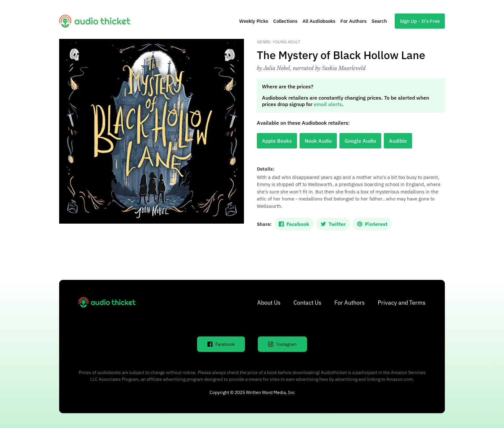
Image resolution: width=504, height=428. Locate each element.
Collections (285, 21)
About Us (269, 303)
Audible (398, 141)
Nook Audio (318, 141)
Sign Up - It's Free (420, 21)
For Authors (353, 21)
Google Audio (360, 141)
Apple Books (277, 141)
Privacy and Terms (402, 303)
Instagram (282, 344)
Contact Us (307, 303)
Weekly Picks (254, 21)
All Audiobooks (319, 21)
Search (379, 21)
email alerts (328, 104)
